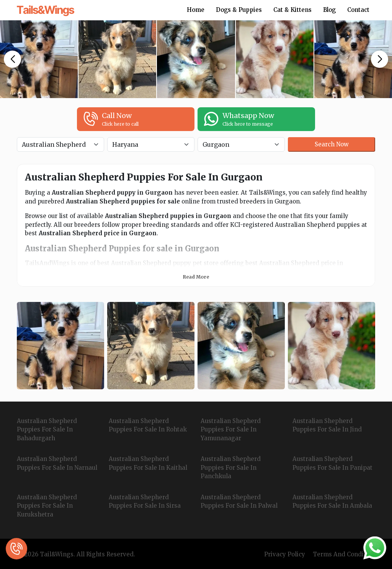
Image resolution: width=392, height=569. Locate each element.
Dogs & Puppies (239, 10)
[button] (12, 59)
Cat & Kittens (292, 10)
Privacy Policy (285, 554)
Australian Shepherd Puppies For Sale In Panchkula (231, 467)
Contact (358, 10)
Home (196, 10)
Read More (196, 277)
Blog (329, 10)
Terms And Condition (344, 554)
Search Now (332, 144)
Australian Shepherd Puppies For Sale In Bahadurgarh (47, 430)
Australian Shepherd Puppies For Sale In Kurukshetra (47, 506)
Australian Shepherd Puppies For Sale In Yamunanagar (231, 430)
